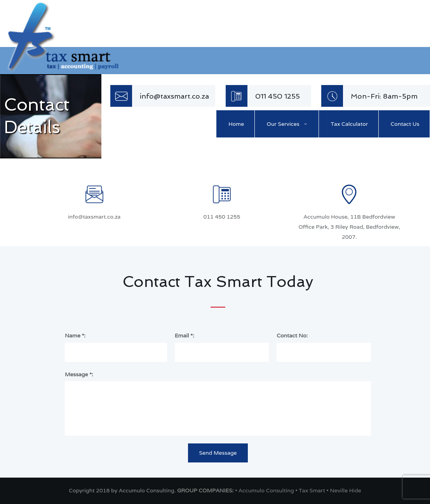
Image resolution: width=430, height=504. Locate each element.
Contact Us (405, 124)
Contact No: (292, 335)
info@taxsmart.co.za (94, 217)
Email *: (185, 335)
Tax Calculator (350, 124)
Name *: (75, 335)
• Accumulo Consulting (265, 490)
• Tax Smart (311, 490)
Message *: (79, 374)
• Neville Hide (344, 490)
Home (236, 124)
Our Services (283, 124)
